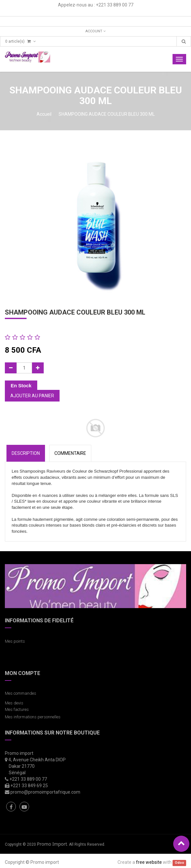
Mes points (15, 641)
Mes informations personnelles (34, 717)
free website (149, 862)
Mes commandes (21, 693)
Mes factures (17, 709)
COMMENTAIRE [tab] (70, 453)
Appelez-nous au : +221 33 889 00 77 (96, 5)
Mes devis (14, 703)
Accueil (44, 114)
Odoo (180, 863)
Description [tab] (26, 453)
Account (95, 31)
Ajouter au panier (32, 396)
